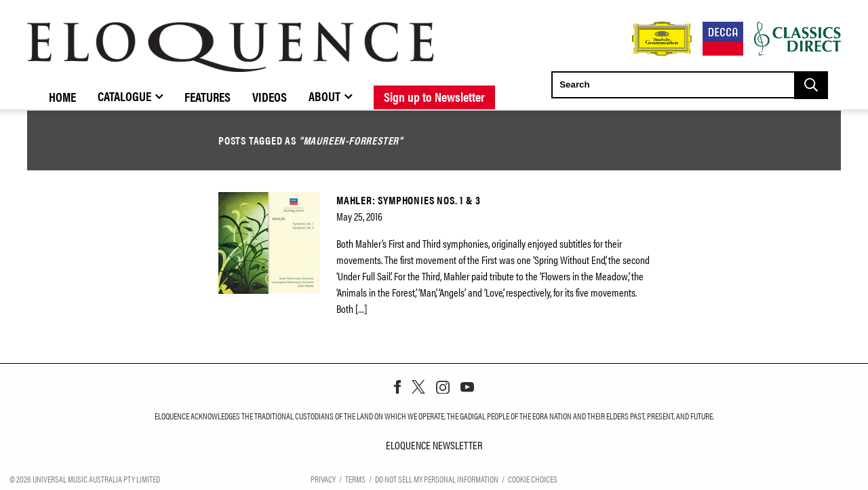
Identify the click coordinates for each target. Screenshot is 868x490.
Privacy (323, 479)
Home (62, 96)
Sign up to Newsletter (434, 96)
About (324, 96)
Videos (270, 96)
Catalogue (124, 96)
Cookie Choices (533, 479)
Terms (355, 479)
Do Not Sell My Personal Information (437, 479)
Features (208, 96)
